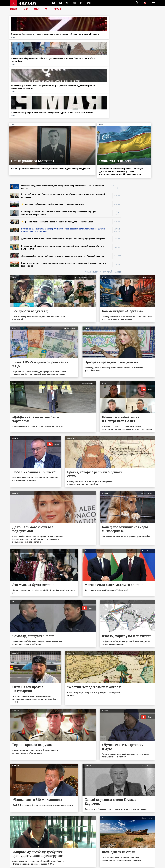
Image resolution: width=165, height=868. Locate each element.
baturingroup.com (98, 866)
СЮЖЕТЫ (59, 9)
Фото (47, 9)
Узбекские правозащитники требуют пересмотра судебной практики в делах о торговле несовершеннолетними (101, 38)
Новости (14, 9)
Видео (37, 9)
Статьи (26, 9)
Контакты (16, 862)
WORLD (90, 3)
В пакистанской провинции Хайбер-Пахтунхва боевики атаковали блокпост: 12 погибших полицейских (62, 38)
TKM (75, 3)
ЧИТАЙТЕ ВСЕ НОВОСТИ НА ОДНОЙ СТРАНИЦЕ (103, 201)
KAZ (54, 3)
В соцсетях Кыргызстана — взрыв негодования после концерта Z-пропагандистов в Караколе (25, 38)
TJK (68, 3)
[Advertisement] (140, 145)
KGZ (61, 3)
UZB (82, 3)
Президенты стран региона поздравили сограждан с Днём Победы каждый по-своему (138, 37)
